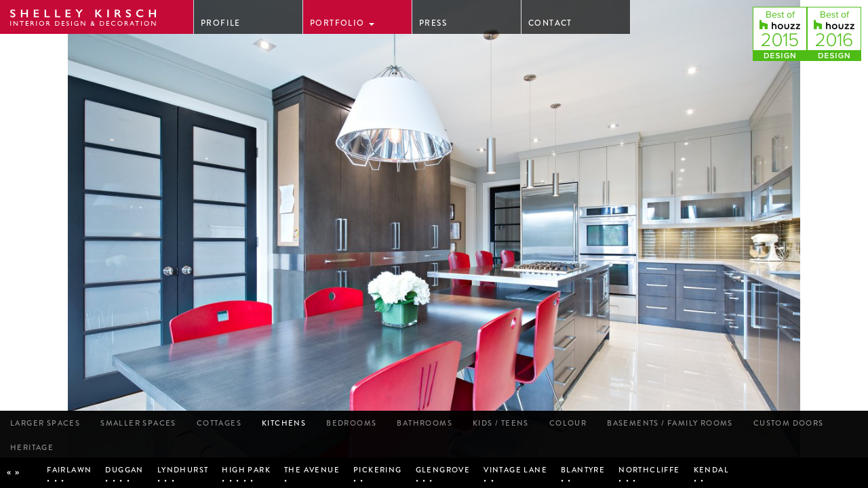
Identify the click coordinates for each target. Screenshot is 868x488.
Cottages (219, 423)
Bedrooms (351, 423)
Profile (221, 23)
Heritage (32, 447)
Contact (550, 23)
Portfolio (342, 23)
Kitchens (284, 423)
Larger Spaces (45, 423)
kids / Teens (501, 423)
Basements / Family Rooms (670, 423)
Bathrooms (425, 423)
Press (433, 23)
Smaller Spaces (138, 423)
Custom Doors (789, 423)
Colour (568, 423)
